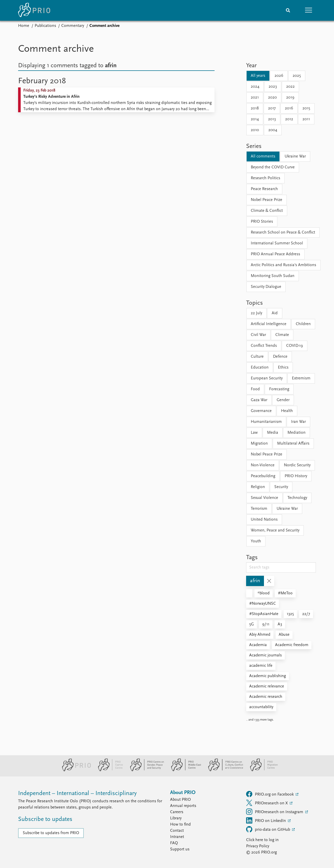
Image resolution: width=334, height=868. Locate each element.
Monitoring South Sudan (273, 276)
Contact (177, 831)
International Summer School (277, 243)
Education (260, 368)
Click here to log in (262, 840)
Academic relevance (267, 686)
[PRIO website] (74, 770)
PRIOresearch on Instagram (275, 812)
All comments (263, 156)
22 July (256, 313)
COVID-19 (295, 346)
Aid (275, 313)
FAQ (174, 843)
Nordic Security (297, 465)
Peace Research (264, 189)
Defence (280, 357)
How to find (180, 825)
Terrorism (259, 509)
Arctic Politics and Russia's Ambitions (283, 265)
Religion (258, 487)
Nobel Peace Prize (267, 200)
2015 (306, 108)
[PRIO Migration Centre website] (261, 770)
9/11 (266, 624)
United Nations (264, 520)
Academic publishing (268, 676)
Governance (261, 411)
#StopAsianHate (264, 614)
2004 (273, 130)
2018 (255, 108)
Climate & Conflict (267, 211)
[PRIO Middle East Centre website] (184, 770)
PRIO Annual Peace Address (275, 254)
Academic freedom (292, 645)
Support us (180, 849)
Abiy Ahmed (260, 635)
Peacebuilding (263, 476)
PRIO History (296, 476)
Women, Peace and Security (275, 530)
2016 (289, 108)
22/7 (306, 614)
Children (303, 324)
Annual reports (183, 806)
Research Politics (265, 178)
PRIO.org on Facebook (270, 794)
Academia (258, 645)
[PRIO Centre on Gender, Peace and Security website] (145, 770)
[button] (309, 10)
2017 (272, 108)
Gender (283, 400)
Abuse (284, 635)
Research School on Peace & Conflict (283, 233)
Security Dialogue (266, 287)
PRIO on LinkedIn (267, 820)
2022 (290, 87)
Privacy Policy (258, 846)
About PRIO (180, 800)
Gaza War (259, 400)
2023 (273, 87)
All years (258, 76)
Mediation (297, 433)
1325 (290, 614)
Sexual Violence (264, 498)
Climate (282, 335)
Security (281, 487)
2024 (255, 87)
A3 (280, 624)
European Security (267, 378)
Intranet (177, 837)
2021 (255, 98)
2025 (297, 76)
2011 (306, 119)
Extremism (301, 378)
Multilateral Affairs (293, 444)
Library (176, 818)
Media (273, 433)
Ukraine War (295, 156)
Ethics (283, 368)
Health (287, 411)
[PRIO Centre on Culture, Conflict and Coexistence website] (223, 770)
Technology (297, 498)
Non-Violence (263, 465)
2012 (289, 119)
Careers (177, 812)
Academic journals (265, 655)
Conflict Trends (264, 346)
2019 (290, 98)
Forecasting (279, 389)
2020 (272, 98)
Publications (45, 26)
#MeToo (285, 593)
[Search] (288, 10)
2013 (272, 119)
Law (254, 433)
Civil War (258, 335)
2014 (255, 119)
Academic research (266, 697)
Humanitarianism (266, 422)
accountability (261, 707)
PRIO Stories (262, 222)
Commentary (73, 26)
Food (255, 389)
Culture (257, 357)
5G (252, 624)
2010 (255, 130)
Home (24, 26)
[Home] (34, 10)
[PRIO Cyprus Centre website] (108, 770)
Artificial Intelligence (269, 324)
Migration (259, 444)
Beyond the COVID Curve (273, 167)
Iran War (298, 422)
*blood (264, 593)
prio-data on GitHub (269, 829)
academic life (261, 666)
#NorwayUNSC (263, 604)
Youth (256, 541)
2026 (279, 76)
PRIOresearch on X (267, 803)
